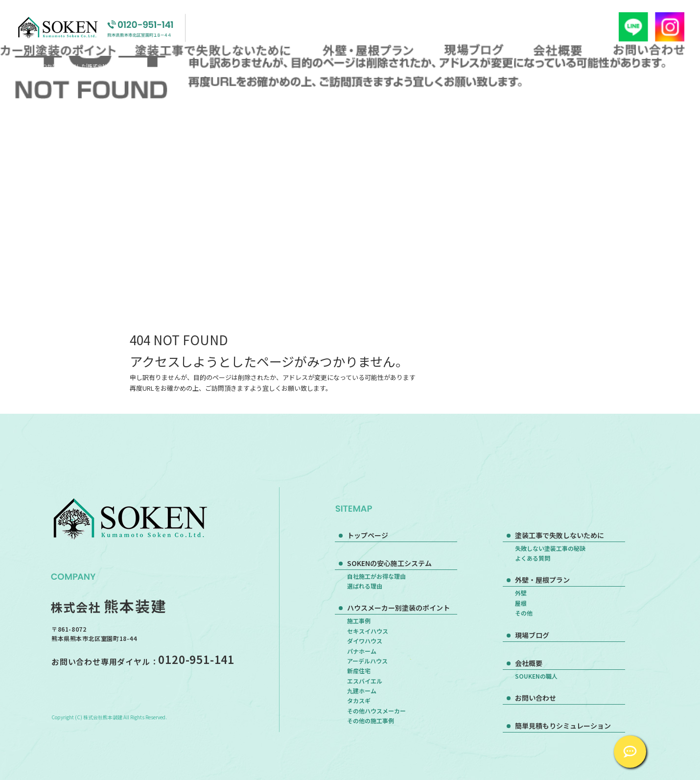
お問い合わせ (649, 50)
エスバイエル (365, 681)
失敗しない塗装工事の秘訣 (550, 548)
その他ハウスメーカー (376, 711)
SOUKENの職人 (536, 676)
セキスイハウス (368, 631)
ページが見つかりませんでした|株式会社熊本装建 (72, 66)
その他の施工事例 (371, 721)
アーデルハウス (367, 661)
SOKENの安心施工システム (389, 563)
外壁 (521, 593)
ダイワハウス (365, 641)
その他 (524, 613)
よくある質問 (533, 558)
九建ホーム (362, 691)
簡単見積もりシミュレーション (563, 726)
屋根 (521, 603)
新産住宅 (359, 671)
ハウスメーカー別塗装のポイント (398, 608)
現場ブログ (474, 50)
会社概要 (558, 50)
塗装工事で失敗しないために (215, 50)
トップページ (368, 535)
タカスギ (359, 700)
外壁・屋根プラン (366, 50)
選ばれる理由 (365, 586)
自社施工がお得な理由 (376, 576)
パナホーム (362, 651)
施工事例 (359, 621)
